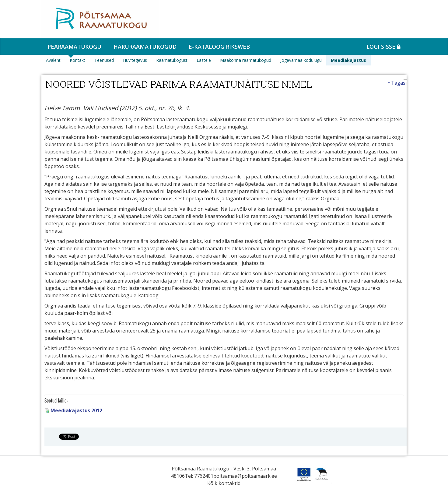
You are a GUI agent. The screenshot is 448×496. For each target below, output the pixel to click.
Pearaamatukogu (74, 47)
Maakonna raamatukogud (246, 60)
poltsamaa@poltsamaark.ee (245, 476)
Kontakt (77, 60)
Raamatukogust (172, 60)
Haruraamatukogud (145, 47)
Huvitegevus (135, 60)
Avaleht (53, 60)
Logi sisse (383, 47)
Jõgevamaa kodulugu (301, 60)
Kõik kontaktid (224, 483)
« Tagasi (397, 83)
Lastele (204, 60)
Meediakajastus (348, 60)
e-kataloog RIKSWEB (219, 47)
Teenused (104, 60)
